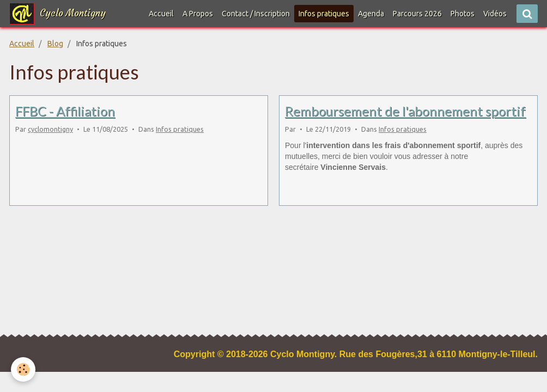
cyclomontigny (50, 129)
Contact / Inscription (256, 14)
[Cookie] (23, 369)
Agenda (371, 14)
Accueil (161, 14)
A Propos (198, 14)
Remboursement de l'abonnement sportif (405, 111)
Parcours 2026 (417, 14)
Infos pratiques (180, 129)
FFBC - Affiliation (65, 111)
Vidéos (495, 14)
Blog (55, 44)
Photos (463, 14)
